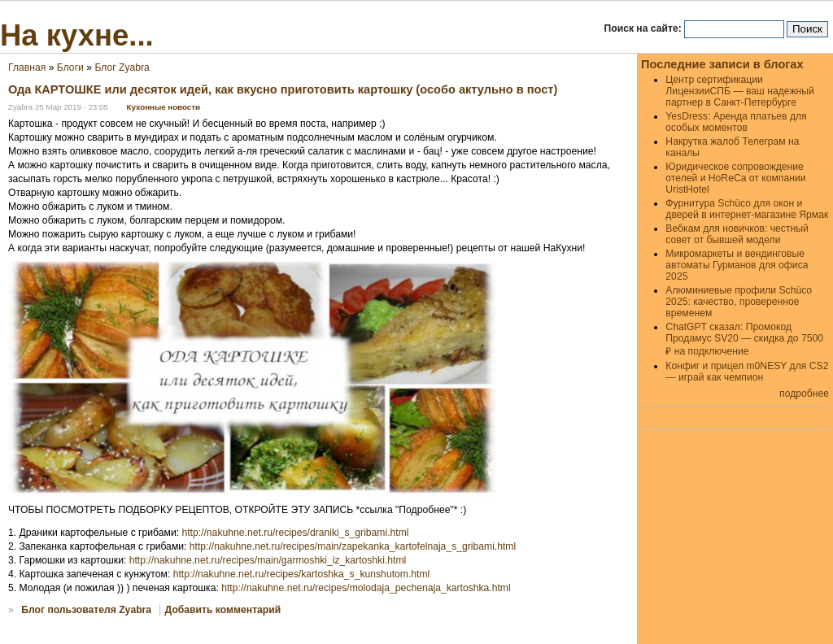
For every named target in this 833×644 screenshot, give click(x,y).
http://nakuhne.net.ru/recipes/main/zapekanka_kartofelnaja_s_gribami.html (353, 546)
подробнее (804, 394)
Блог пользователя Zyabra (86, 610)
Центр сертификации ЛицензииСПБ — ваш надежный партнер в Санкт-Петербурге (739, 91)
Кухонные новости (164, 107)
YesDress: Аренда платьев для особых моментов (736, 122)
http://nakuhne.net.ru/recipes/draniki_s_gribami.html (295, 533)
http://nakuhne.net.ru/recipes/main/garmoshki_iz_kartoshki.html (268, 560)
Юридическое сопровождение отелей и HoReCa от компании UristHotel (735, 178)
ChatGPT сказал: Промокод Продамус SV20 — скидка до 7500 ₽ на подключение (744, 339)
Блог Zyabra (122, 67)
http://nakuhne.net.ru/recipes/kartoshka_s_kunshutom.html (302, 574)
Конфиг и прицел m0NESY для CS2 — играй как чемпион (747, 372)
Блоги (70, 67)
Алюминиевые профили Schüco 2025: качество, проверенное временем (739, 302)
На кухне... (77, 35)
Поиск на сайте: (645, 28)
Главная (27, 67)
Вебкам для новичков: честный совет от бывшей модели (737, 234)
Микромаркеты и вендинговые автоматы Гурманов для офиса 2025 (737, 265)
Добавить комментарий (223, 610)
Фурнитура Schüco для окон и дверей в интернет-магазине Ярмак (747, 209)
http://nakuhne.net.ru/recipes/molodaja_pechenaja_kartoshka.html (366, 588)
